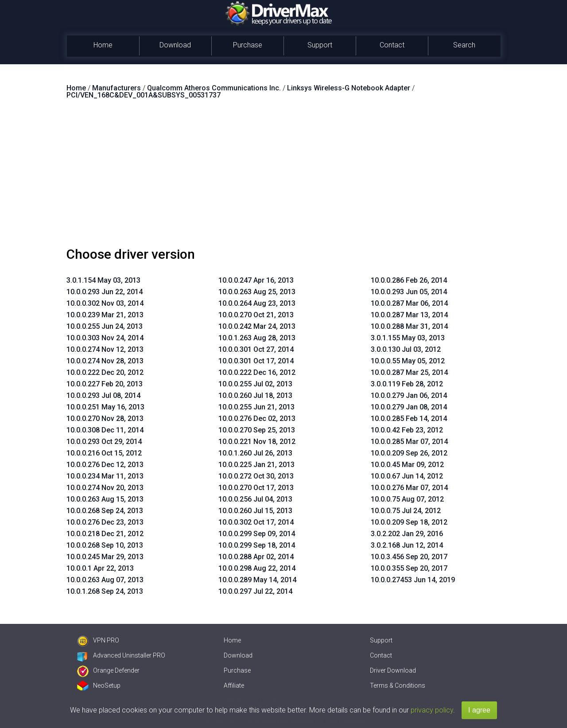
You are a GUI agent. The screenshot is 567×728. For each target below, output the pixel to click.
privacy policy (432, 710)
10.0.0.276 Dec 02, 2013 (257, 419)
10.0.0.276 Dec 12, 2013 (105, 465)
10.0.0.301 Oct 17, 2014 (256, 361)
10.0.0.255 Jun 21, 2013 (256, 407)
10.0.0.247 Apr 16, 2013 (256, 280)
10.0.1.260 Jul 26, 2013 (255, 453)
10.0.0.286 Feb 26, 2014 (409, 280)
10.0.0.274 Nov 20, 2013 (105, 488)
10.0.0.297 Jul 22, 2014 (255, 591)
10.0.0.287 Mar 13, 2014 (409, 315)
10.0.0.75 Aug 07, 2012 (407, 499)
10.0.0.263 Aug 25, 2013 (257, 292)
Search (464, 45)
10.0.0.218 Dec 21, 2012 (105, 534)
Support (320, 45)
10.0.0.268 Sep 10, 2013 (105, 545)
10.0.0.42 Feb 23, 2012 (407, 430)
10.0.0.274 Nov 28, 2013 (105, 361)
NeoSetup (99, 685)
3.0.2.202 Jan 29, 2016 (407, 534)
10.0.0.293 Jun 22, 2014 (105, 292)
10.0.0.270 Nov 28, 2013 (105, 419)
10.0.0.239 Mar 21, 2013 (105, 315)
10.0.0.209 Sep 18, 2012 (409, 522)
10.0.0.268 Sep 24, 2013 (105, 511)
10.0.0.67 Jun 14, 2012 (407, 476)
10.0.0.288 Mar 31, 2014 (409, 326)
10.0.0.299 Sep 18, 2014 (257, 545)
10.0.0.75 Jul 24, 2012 (406, 511)
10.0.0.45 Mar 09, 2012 (407, 465)
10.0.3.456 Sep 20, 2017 (409, 557)
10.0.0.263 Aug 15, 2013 (105, 499)
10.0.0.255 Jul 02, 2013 (255, 384)
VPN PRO (98, 640)
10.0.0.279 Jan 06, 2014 (409, 395)
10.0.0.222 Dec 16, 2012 (257, 372)
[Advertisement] (283, 177)
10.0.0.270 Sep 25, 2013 (257, 430)
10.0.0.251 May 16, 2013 (105, 407)
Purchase (248, 45)
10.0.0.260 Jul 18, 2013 (255, 395)
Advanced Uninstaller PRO (121, 655)
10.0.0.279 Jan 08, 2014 (409, 407)
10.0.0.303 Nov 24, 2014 (105, 338)
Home (103, 45)
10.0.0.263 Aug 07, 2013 (105, 580)
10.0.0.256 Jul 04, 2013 (255, 499)
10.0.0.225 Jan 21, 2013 (256, 465)
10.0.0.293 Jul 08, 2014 (103, 395)
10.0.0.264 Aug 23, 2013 (257, 303)
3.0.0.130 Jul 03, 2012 (406, 349)
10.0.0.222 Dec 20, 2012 (105, 372)
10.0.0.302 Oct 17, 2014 (256, 522)
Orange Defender (108, 670)
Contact (392, 45)
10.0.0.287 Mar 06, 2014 (409, 303)
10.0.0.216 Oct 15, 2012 (104, 453)
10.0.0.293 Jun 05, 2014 (409, 292)
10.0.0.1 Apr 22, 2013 (100, 568)
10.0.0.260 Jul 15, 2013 (255, 511)
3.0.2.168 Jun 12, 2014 (407, 545)
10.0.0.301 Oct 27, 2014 (256, 349)
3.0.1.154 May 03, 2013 (103, 280)
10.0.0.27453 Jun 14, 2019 (413, 580)
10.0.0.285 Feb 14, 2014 (409, 419)
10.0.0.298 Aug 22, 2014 (257, 568)
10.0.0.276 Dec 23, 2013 (105, 522)
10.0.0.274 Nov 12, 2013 (105, 349)
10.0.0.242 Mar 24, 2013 (257, 326)
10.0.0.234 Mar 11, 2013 (105, 476)
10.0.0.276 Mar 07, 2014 (409, 488)
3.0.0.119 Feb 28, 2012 (407, 384)
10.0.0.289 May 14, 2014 (257, 580)
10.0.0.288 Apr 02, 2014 (256, 557)
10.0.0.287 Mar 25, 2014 (409, 372)
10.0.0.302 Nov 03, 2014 (105, 303)
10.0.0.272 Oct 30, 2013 (256, 476)
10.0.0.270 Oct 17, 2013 (256, 488)
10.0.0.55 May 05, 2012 (408, 361)
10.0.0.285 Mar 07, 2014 (409, 442)
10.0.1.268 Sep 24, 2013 (105, 591)
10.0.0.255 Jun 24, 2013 (105, 326)
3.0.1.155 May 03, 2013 (408, 338)
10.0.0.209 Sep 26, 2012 (409, 453)
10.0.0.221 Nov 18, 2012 (257, 442)
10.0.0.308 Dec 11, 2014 (105, 430)
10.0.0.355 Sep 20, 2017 (409, 568)
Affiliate (234, 685)
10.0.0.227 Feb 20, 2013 (105, 384)
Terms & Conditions (398, 685)
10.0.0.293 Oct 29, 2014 (104, 442)
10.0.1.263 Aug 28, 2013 (257, 338)
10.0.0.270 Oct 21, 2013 (256, 315)
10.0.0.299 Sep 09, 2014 (257, 534)
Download (175, 45)
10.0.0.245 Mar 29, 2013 (105, 557)
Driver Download (393, 670)
